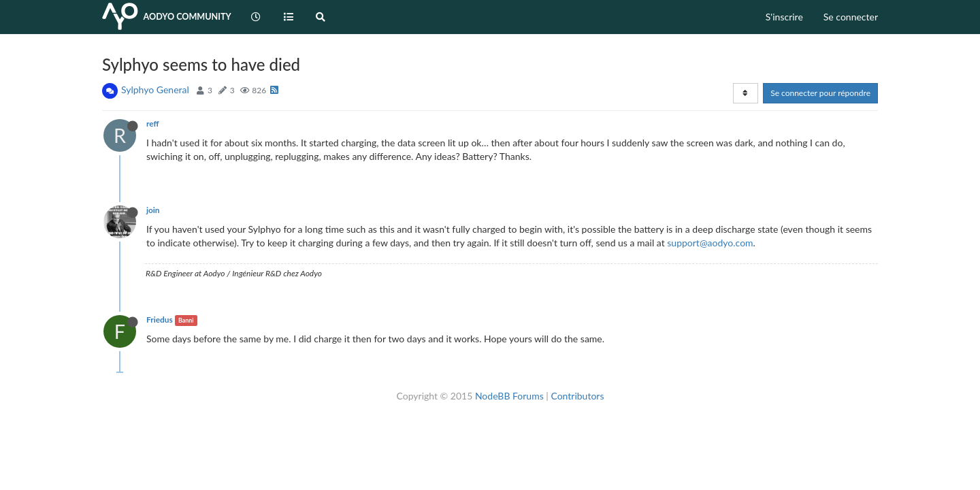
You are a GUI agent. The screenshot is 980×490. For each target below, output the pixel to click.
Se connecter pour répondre (820, 93)
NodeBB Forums (509, 396)
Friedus (160, 320)
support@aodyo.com (710, 243)
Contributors (577, 396)
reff (152, 124)
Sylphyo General (155, 89)
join (153, 210)
